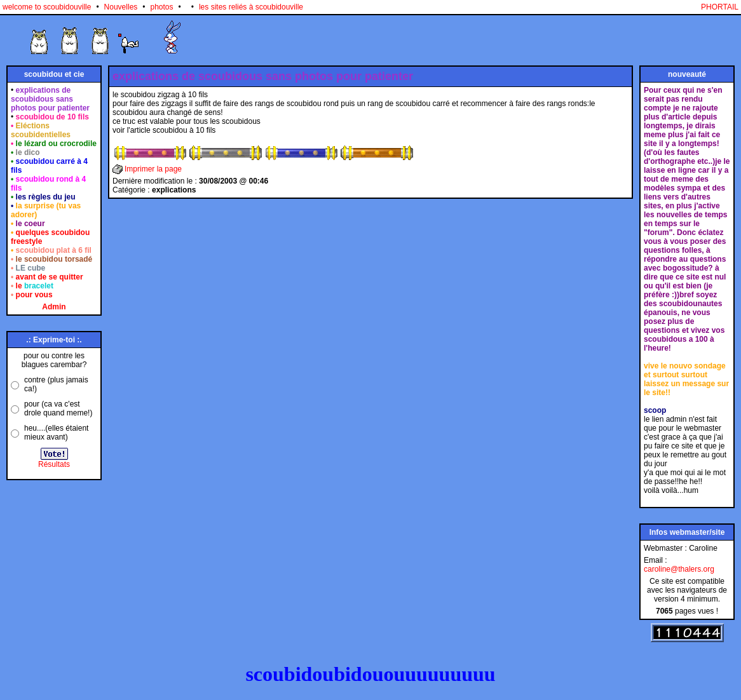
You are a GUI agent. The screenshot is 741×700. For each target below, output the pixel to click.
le (35, 286)
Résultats (54, 464)
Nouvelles (121, 7)
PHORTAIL (720, 7)
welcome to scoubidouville (47, 7)
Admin (54, 307)
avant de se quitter (50, 277)
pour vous (34, 295)
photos (162, 7)
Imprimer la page (153, 169)
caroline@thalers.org (679, 569)
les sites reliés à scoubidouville (251, 7)
